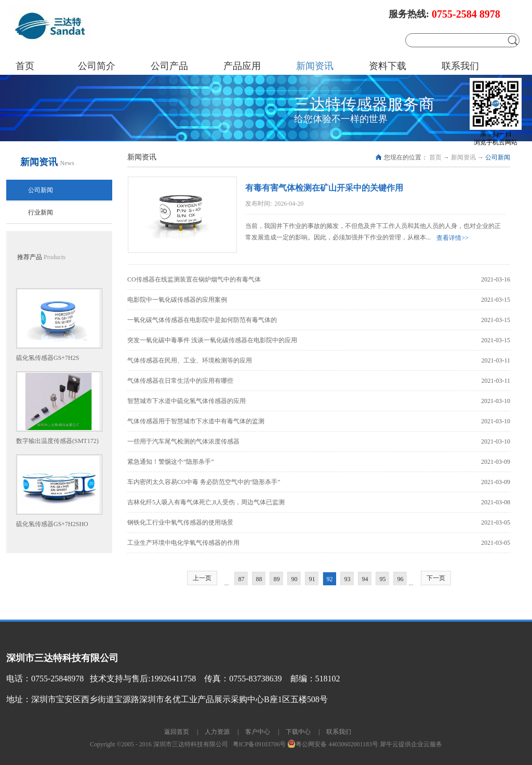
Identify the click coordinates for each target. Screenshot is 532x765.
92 (330, 579)
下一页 (436, 578)
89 (277, 579)
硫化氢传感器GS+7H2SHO (52, 524)
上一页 (202, 578)
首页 (25, 66)
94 (365, 579)
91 (312, 579)
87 (242, 579)
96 (401, 579)
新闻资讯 (463, 157)
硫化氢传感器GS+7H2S (48, 358)
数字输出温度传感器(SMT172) (57, 441)
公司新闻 (498, 157)
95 (383, 579)
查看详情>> (453, 238)
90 (295, 579)
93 (348, 579)
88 (259, 579)
